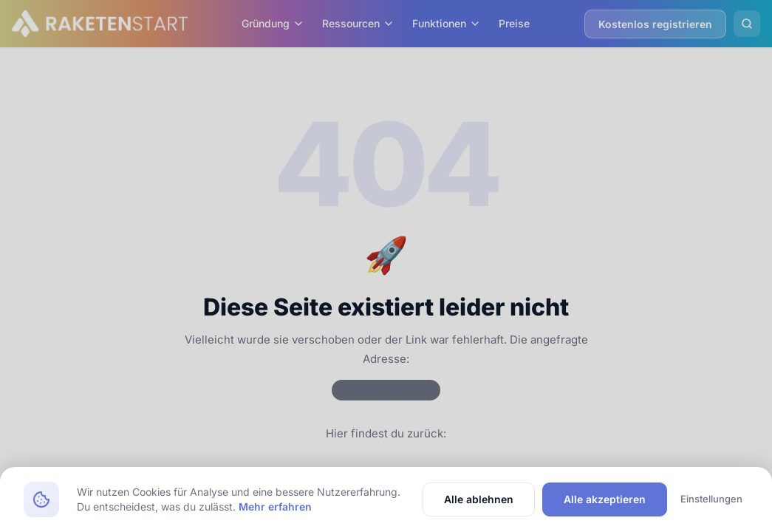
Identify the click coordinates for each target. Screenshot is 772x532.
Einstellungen (711, 499)
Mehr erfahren (275, 507)
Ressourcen (358, 23)
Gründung (273, 23)
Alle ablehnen (479, 499)
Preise (514, 23)
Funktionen (447, 23)
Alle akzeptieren (605, 499)
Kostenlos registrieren (655, 24)
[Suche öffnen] (747, 24)
